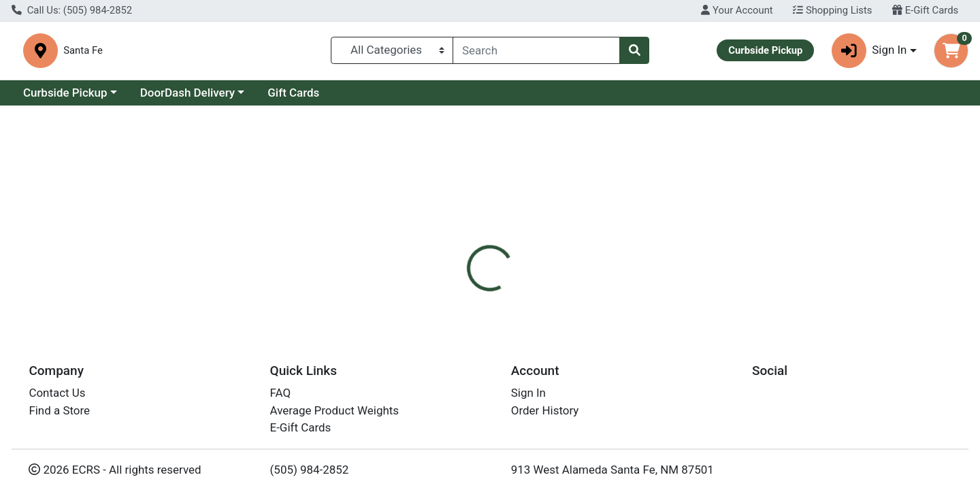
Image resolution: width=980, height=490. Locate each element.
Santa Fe (313, 50)
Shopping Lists (832, 10)
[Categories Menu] (392, 50)
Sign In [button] (869, 51)
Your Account (737, 10)
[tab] (446, 290)
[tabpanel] (694, 358)
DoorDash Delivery (187, 93)
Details (446, 290)
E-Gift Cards (925, 10)
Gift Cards (293, 93)
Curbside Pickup (65, 93)
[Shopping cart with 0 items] (951, 51)
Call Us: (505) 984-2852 (72, 10)
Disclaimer (511, 290)
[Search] (536, 50)
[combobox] (536, 50)
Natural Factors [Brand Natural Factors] (588, 344)
